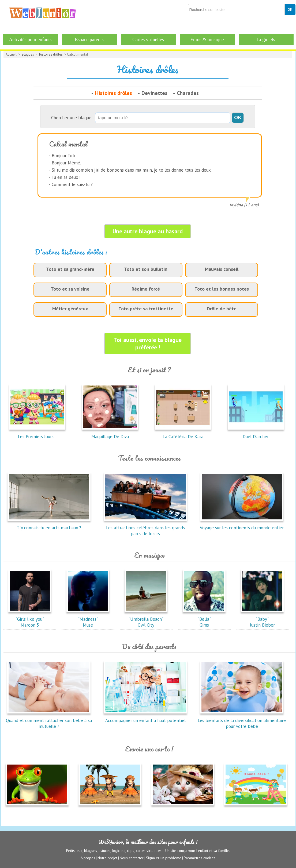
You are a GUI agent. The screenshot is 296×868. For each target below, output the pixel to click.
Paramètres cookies (200, 858)
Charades (188, 93)
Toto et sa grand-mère (70, 269)
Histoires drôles (51, 54)
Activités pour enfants (30, 40)
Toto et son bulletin (146, 269)
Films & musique (207, 40)
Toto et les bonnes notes (222, 289)
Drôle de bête (222, 309)
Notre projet (107, 858)
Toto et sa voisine (70, 289)
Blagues (28, 54)
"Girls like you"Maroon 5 (30, 619)
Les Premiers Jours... (37, 434)
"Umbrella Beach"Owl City (146, 619)
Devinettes (154, 93)
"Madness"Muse (88, 619)
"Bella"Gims (204, 619)
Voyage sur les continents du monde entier (242, 525)
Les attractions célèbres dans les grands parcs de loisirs (145, 528)
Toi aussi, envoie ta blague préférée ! (148, 344)
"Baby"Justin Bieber (262, 619)
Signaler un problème (164, 858)
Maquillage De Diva (110, 434)
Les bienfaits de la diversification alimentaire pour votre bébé (242, 720)
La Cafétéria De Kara (183, 434)
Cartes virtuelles (148, 40)
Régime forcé (146, 289)
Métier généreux (70, 309)
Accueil (11, 54)
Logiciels (266, 40)
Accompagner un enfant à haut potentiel (145, 717)
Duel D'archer (256, 434)
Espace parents (89, 40)
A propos (88, 858)
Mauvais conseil (222, 269)
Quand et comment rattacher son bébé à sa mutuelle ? (49, 720)
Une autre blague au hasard (148, 231)
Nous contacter (132, 858)
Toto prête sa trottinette (146, 309)
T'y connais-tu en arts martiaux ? (49, 525)
